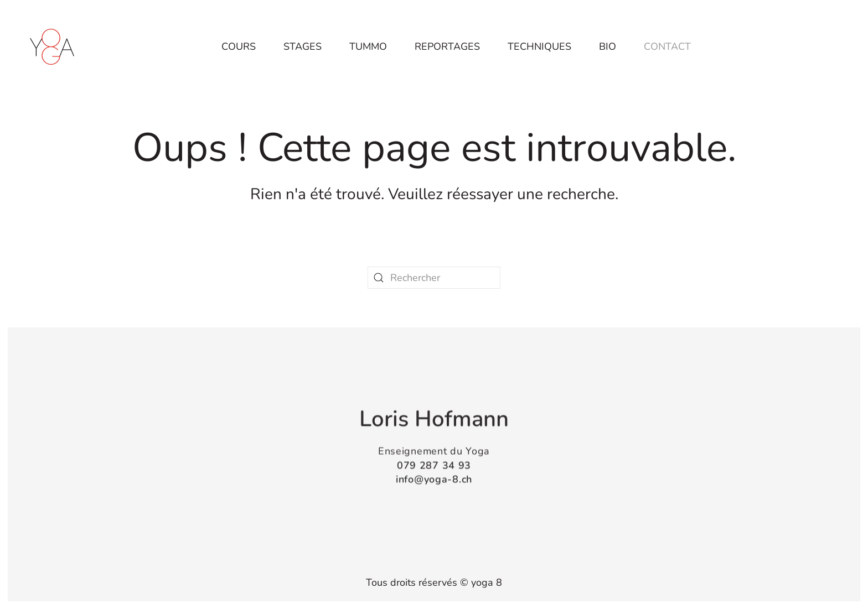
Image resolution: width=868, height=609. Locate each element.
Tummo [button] (368, 46)
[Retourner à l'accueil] (52, 46)
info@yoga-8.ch (434, 478)
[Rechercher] (434, 278)
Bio (608, 46)
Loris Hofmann (434, 418)
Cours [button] (239, 46)
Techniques (539, 46)
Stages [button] (303, 46)
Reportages (447, 46)
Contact (667, 46)
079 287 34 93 (434, 464)
